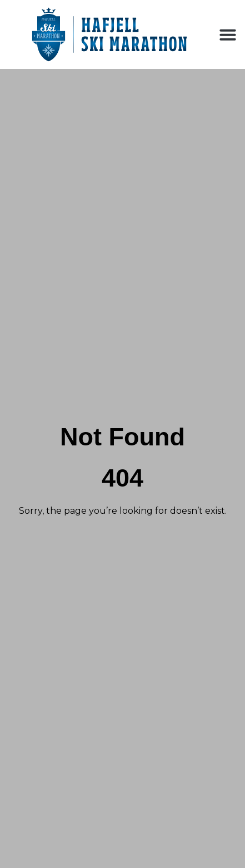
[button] (228, 34)
